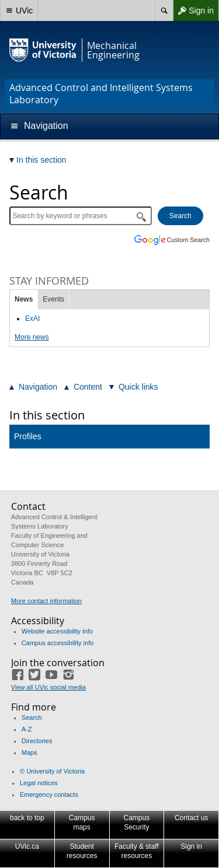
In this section (47, 415)
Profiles (28, 436)
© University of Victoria (52, 771)
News (24, 299)
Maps (29, 752)
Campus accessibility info (58, 643)
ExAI (32, 318)
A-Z (27, 729)
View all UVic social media (48, 687)
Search (32, 717)
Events (53, 299)
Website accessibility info (57, 631)
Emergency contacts (49, 794)
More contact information (46, 601)
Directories (37, 741)
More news (32, 337)
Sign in (193, 10)
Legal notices (39, 783)
